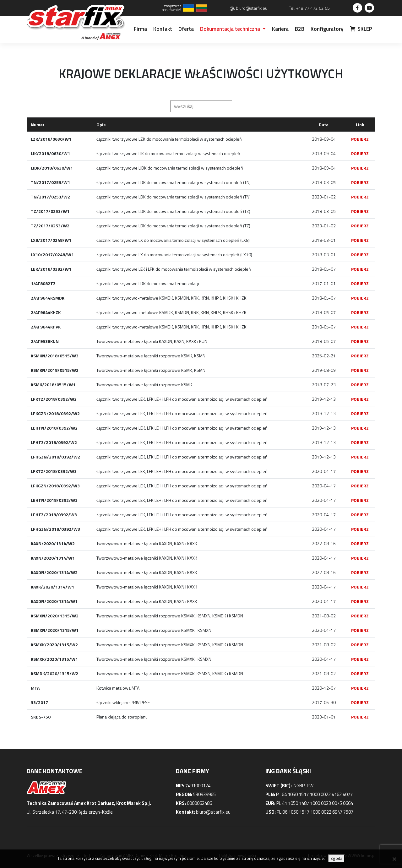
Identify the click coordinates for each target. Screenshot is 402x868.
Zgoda (336, 858)
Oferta (186, 29)
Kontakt (163, 29)
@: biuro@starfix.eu (248, 8)
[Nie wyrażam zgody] (394, 859)
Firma (140, 29)
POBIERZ (360, 139)
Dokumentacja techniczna (231, 29)
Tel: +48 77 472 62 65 (309, 8)
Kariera (280, 29)
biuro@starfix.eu (213, 812)
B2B (300, 29)
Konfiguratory (327, 29)
